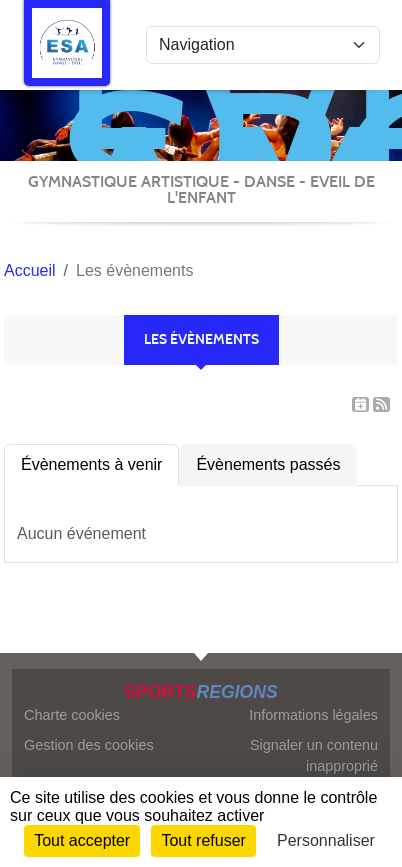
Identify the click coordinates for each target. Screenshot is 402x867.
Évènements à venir (91, 464)
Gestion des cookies (89, 745)
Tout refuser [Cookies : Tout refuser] (203, 840)
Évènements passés (268, 464)
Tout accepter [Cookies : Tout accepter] (82, 840)
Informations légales (313, 715)
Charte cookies (72, 715)
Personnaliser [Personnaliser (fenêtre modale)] (326, 840)
